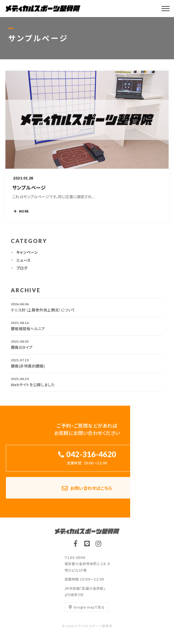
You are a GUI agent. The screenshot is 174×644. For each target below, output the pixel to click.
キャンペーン (27, 254)
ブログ (22, 269)
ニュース (24, 262)
